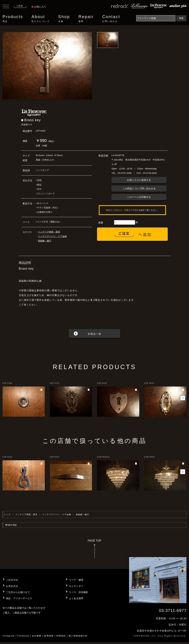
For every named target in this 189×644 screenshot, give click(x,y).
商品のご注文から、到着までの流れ (122, 210)
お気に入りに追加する (139, 180)
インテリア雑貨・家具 (49, 232)
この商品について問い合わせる (139, 188)
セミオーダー (76, 586)
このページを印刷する (139, 197)
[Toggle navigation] (6, 7)
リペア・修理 (76, 580)
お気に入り (39, 7)
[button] (183, 398)
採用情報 (49, 636)
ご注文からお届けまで (18, 592)
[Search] (156, 18)
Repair (86, 19)
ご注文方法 (12, 580)
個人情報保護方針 (78, 636)
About (41, 19)
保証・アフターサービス (19, 598)
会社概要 (37, 636)
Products (13, 19)
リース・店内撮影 (78, 592)
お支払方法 (12, 586)
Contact (111, 19)
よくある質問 (76, 598)
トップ (7, 514)
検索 (181, 18)
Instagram (9, 636)
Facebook (23, 636)
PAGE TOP (94, 550)
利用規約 (61, 636)
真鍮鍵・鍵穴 (45, 241)
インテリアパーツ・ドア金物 (52, 236)
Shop (64, 19)
